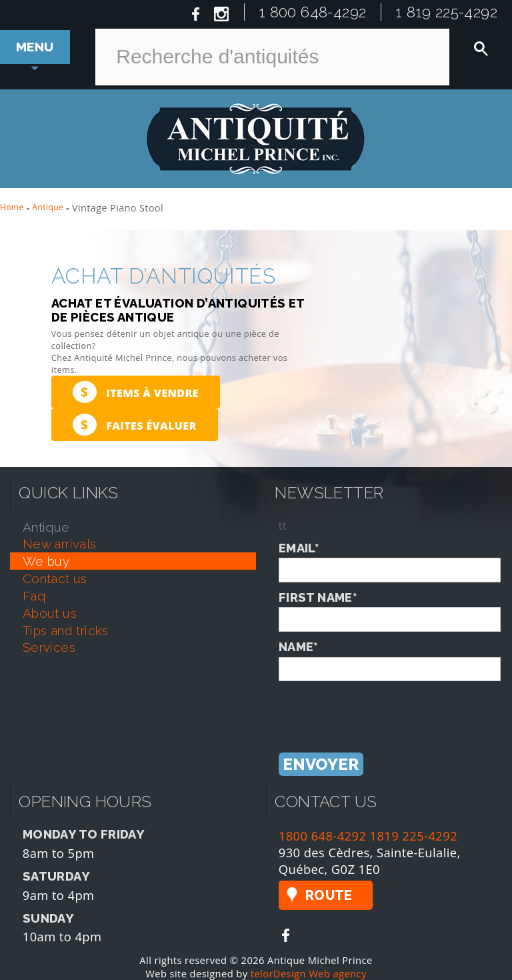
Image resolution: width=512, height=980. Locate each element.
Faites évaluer (135, 425)
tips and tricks (66, 630)
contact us (55, 578)
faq (34, 596)
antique (46, 527)
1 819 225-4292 (447, 12)
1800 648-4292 (323, 836)
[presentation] (380, 707)
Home (12, 207)
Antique (48, 207)
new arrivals (60, 544)
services (49, 647)
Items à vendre (136, 392)
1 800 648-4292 (313, 12)
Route (329, 895)
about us (50, 613)
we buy (46, 561)
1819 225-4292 (414, 836)
